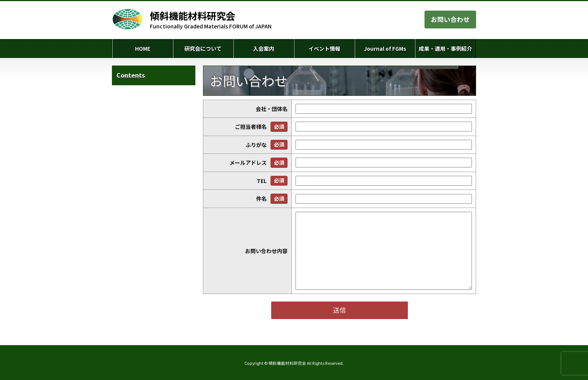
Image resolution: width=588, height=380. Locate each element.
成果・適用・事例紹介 (445, 48)
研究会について (203, 48)
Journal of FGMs (385, 48)
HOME (143, 48)
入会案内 (264, 48)
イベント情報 (324, 48)
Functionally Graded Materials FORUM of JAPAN (211, 20)
